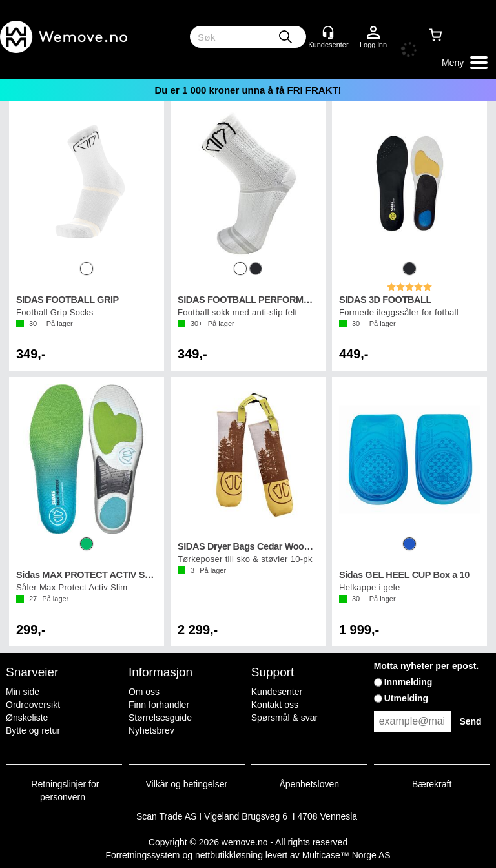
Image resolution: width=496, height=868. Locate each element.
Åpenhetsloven (309, 784)
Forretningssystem (142, 855)
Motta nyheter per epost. (427, 666)
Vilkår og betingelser (187, 784)
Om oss (144, 692)
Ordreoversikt (33, 705)
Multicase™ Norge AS (346, 855)
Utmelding (406, 698)
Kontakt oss (275, 705)
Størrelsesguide (160, 718)
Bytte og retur (33, 730)
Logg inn (373, 33)
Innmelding (408, 682)
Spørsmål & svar (284, 718)
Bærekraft (432, 784)
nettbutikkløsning (229, 855)
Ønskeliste (27, 718)
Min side (23, 692)
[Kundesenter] (328, 32)
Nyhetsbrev (151, 730)
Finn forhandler (159, 705)
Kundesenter (277, 692)
